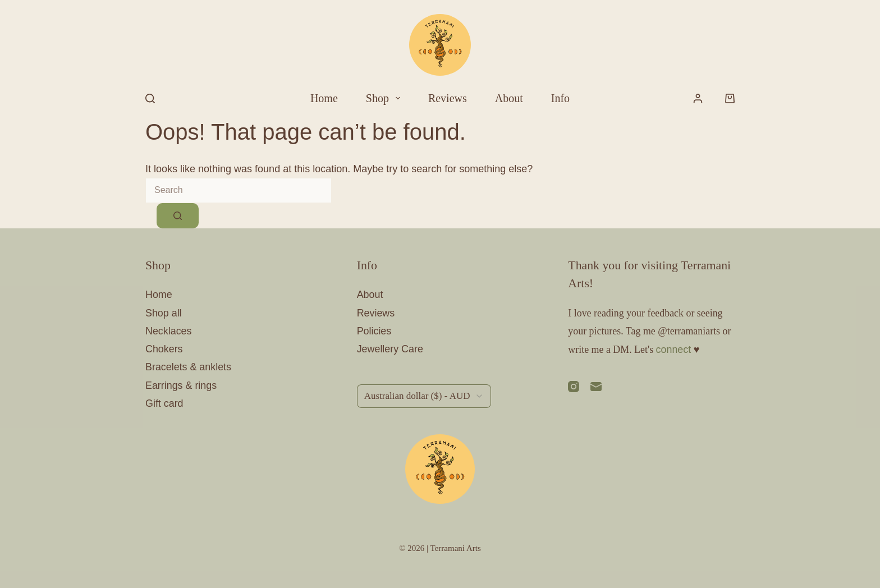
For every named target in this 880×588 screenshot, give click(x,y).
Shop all (164, 313)
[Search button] (178, 216)
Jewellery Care (390, 349)
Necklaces (169, 331)
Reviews (448, 98)
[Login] (698, 98)
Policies (374, 331)
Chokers (164, 349)
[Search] (150, 98)
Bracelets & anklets (188, 367)
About (509, 98)
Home (324, 98)
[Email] (596, 387)
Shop (385, 98)
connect (674, 350)
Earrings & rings (181, 385)
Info (560, 98)
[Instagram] (574, 387)
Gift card (164, 403)
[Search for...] (239, 190)
